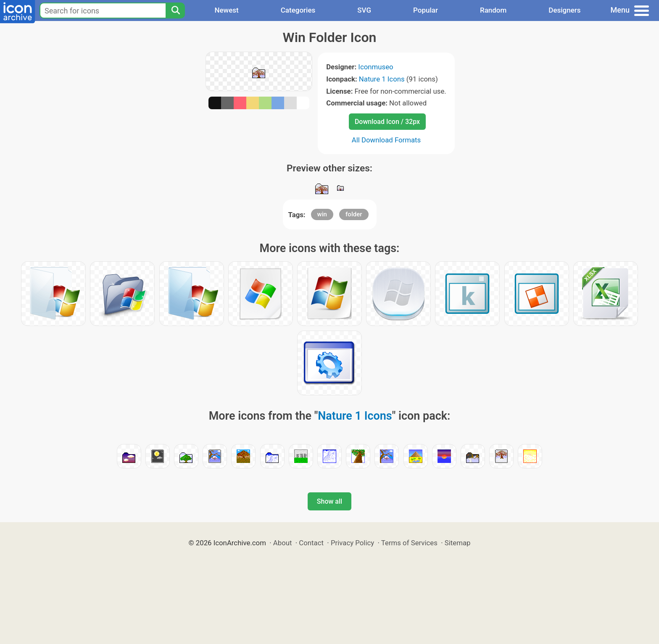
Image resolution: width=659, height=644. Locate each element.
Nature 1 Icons (382, 79)
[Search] (175, 11)
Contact (311, 543)
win (322, 214)
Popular (426, 10)
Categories (298, 10)
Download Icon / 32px (387, 122)
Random (493, 10)
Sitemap (458, 543)
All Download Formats (386, 140)
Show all (329, 501)
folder (354, 214)
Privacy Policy (352, 543)
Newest (226, 10)
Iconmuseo (376, 67)
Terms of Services (409, 543)
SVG (364, 10)
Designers (564, 10)
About (283, 543)
